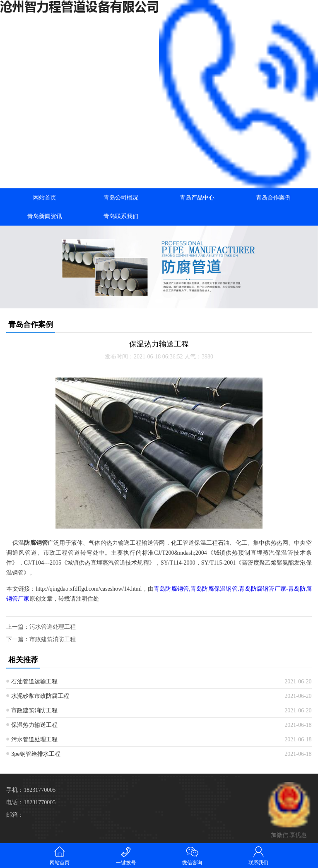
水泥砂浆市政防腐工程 (40, 696)
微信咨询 (192, 855)
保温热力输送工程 (34, 725)
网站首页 (45, 198)
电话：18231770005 (31, 802)
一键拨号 (126, 855)
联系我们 (258, 855)
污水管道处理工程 (53, 627)
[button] (159, 301)
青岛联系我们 (121, 216)
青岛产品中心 (197, 198)
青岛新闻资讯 (45, 216)
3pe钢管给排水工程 (36, 754)
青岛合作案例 (273, 198)
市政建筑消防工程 (53, 639)
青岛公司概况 (121, 198)
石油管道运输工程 (34, 682)
